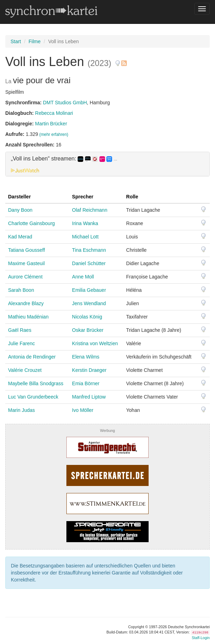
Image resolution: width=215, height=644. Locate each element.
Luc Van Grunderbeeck (33, 397)
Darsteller (19, 197)
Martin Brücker (51, 124)
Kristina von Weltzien (95, 343)
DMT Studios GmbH (65, 103)
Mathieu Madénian (28, 317)
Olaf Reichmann (90, 210)
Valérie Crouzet (25, 370)
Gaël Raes (20, 330)
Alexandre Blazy (26, 303)
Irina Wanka (85, 223)
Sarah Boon (21, 290)
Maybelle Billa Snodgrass (36, 383)
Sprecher (83, 197)
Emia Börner (86, 383)
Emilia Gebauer (89, 290)
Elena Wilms (86, 357)
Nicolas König (87, 317)
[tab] (107, 164)
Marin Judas (21, 410)
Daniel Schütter (89, 263)
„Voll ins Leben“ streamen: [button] (64, 159)
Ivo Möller (83, 410)
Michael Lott (85, 237)
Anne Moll (83, 277)
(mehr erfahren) (54, 134)
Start (16, 41)
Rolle (132, 197)
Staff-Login (201, 638)
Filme (34, 41)
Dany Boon (20, 210)
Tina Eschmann (89, 250)
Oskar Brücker (88, 330)
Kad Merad (20, 237)
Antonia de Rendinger (32, 357)
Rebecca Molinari (54, 113)
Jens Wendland (89, 303)
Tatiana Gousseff (27, 250)
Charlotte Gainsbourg (31, 223)
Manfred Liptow (89, 397)
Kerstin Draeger (89, 370)
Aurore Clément (25, 277)
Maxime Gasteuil (26, 263)
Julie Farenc (21, 343)
